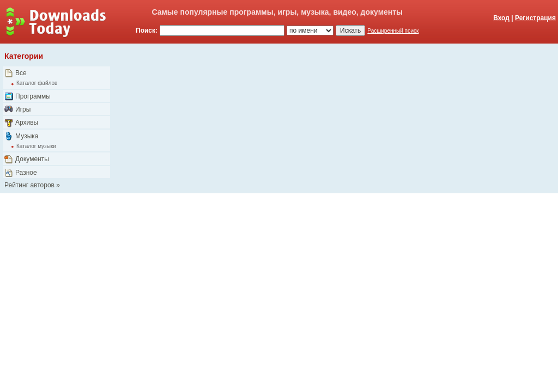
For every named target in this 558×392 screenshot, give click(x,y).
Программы (33, 96)
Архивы (27, 122)
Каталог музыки (36, 146)
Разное (26, 173)
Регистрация (535, 18)
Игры (23, 109)
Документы (32, 159)
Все (21, 73)
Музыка (27, 136)
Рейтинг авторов (29, 185)
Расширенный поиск (393, 31)
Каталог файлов (37, 83)
